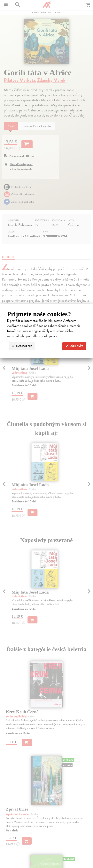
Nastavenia (22, 346)
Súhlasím (74, 346)
